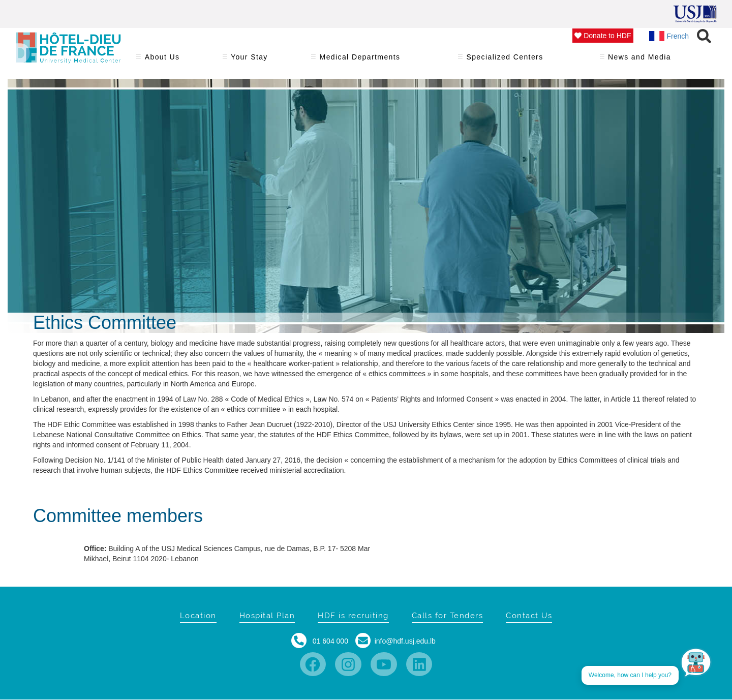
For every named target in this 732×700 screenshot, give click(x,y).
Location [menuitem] (198, 616)
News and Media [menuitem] (640, 60)
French (669, 36)
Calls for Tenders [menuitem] (448, 616)
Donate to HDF (603, 36)
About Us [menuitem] (162, 60)
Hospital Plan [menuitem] (267, 616)
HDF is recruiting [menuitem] (353, 616)
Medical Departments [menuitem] (360, 60)
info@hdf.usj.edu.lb (405, 641)
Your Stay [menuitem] (250, 60)
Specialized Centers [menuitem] (505, 60)
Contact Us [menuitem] (529, 616)
